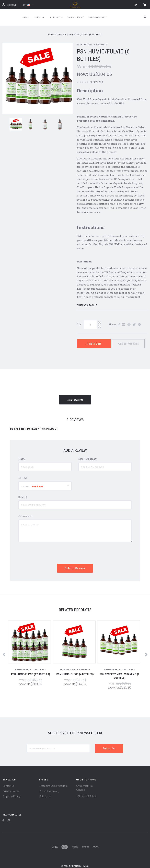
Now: (83, 74)
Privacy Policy (76, 17)
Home (26, 17)
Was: (83, 66)
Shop (40, 17)
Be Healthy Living (49, 791)
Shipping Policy (98, 17)
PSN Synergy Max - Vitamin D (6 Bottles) (120, 676)
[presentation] (43, 553)
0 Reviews (96, 82)
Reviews (75, 400)
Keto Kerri (45, 796)
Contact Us (57, 17)
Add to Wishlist (128, 344)
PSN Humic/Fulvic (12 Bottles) (31, 674)
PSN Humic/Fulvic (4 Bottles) (75, 674)
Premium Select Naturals (92, 44)
